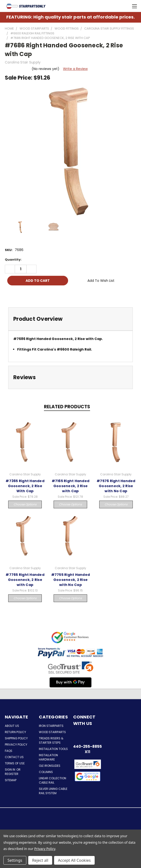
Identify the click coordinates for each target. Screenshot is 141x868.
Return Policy (15, 732)
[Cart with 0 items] (124, 6)
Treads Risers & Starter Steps (51, 740)
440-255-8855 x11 (88, 749)
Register (12, 774)
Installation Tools (53, 749)
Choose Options (25, 504)
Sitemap (11, 780)
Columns (46, 772)
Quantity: (13, 260)
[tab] (70, 319)
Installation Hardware (48, 757)
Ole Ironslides (50, 766)
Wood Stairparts (52, 732)
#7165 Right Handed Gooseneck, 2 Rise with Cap (71, 486)
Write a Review (75, 69)
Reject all (40, 860)
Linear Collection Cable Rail (53, 780)
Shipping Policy (16, 738)
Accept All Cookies (74, 860)
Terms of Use (15, 763)
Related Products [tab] (67, 407)
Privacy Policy (16, 745)
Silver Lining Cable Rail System (53, 791)
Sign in (10, 770)
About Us (12, 726)
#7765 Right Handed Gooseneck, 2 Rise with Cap (25, 580)
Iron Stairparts (51, 726)
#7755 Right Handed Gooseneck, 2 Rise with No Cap (71, 580)
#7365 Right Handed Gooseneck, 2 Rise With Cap (25, 486)
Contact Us (14, 757)
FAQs (9, 751)
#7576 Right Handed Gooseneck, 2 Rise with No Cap (116, 486)
